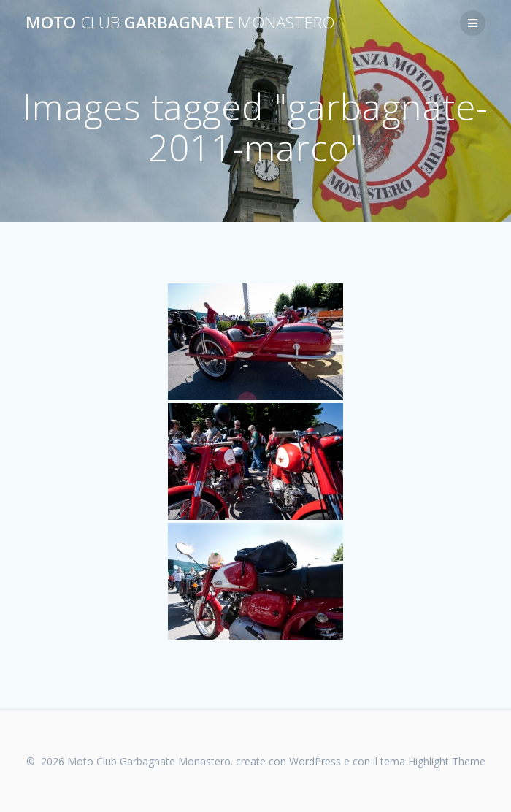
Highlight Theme (447, 761)
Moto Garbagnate (180, 23)
